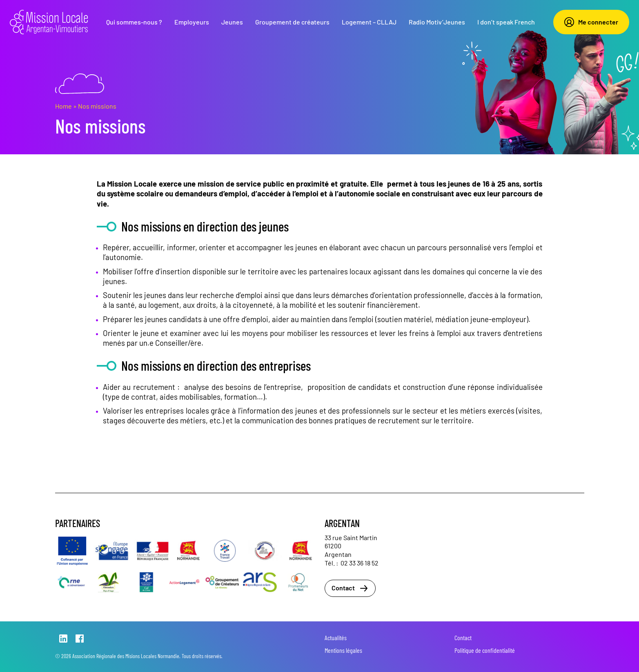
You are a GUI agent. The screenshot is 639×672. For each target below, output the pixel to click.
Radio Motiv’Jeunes (437, 22)
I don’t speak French (506, 22)
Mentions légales (343, 650)
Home (63, 106)
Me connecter (591, 22)
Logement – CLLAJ (369, 22)
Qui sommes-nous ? (134, 22)
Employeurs (192, 22)
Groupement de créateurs (292, 22)
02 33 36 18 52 (360, 563)
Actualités (336, 638)
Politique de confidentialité (485, 650)
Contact (350, 588)
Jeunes (232, 22)
